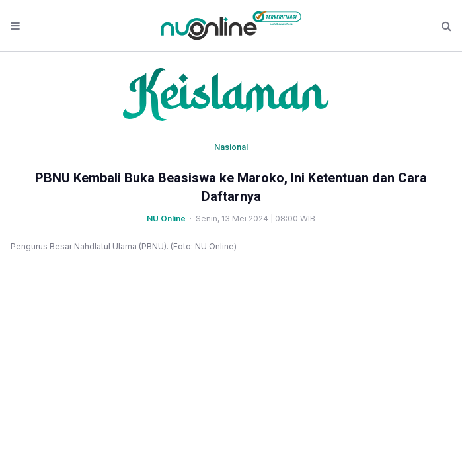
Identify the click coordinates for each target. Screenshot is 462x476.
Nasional (231, 147)
